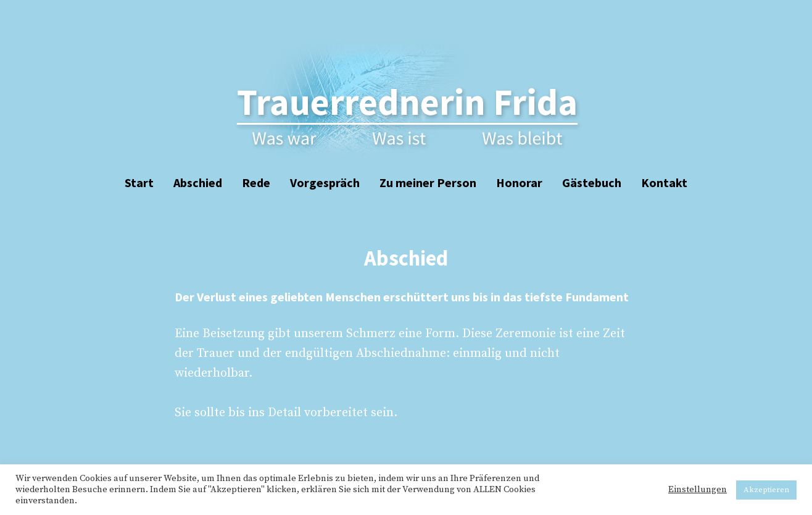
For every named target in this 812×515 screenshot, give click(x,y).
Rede (256, 182)
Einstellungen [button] (698, 490)
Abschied (198, 182)
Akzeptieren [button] (766, 490)
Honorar (519, 182)
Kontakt (664, 182)
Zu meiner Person (428, 182)
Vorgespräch (325, 182)
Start (139, 182)
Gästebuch (592, 182)
